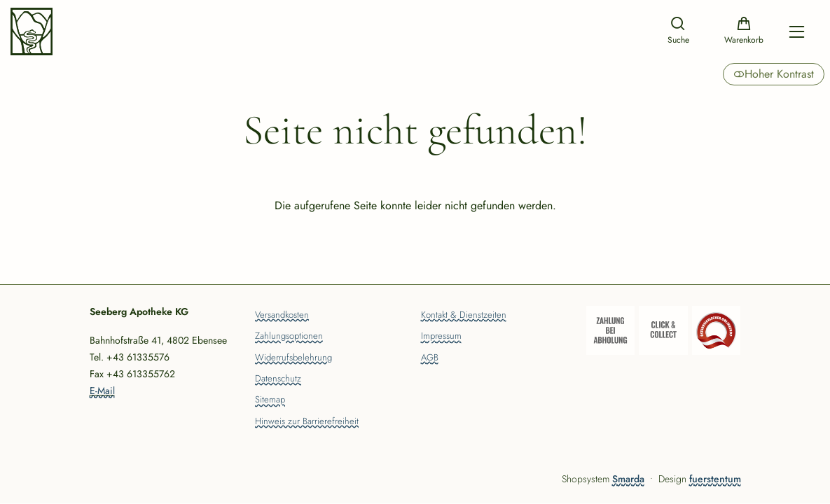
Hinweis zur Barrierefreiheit (307, 422)
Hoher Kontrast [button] (774, 74)
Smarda (628, 479)
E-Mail (102, 391)
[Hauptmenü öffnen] (797, 32)
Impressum (441, 337)
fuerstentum (715, 479)
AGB (430, 358)
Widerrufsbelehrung (293, 358)
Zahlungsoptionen (289, 337)
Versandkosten (282, 316)
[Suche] (678, 32)
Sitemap (270, 400)
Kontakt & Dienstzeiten (464, 316)
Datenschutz (278, 379)
